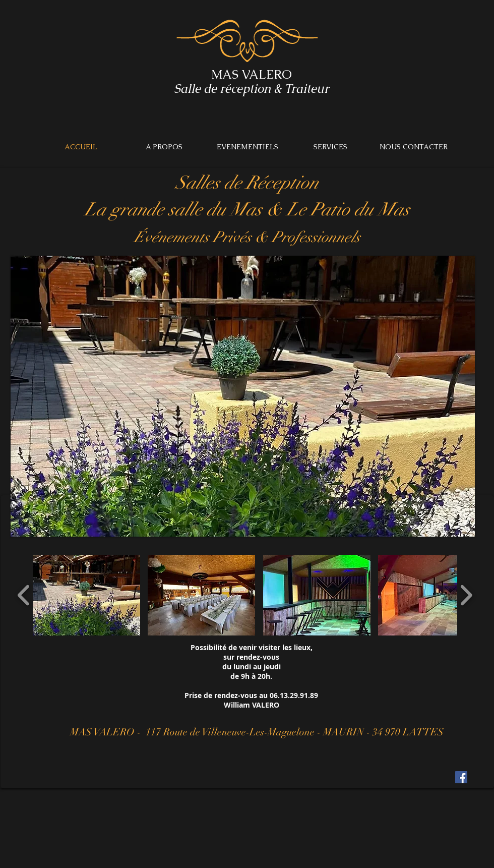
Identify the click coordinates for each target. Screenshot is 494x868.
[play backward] (24, 595)
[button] (86, 595)
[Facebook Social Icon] (461, 777)
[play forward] (466, 595)
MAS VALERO (252, 74)
